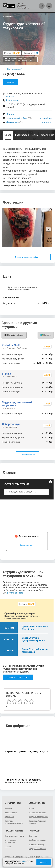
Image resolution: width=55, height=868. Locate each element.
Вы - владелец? (14, 69)
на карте (10, 96)
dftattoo (10, 114)
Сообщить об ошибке (37, 840)
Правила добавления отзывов (37, 822)
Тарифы (8, 847)
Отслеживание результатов (11, 841)
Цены (35, 135)
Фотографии (22, 135)
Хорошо (44, 862)
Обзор (8, 135)
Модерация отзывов (37, 849)
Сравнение (48, 135)
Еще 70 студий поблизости (20, 59)
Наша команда (11, 813)
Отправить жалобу (36, 844)
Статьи (31, 808)
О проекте (9, 808)
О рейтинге (9, 817)
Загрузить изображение (38, 817)
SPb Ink (6, 374)
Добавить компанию (37, 813)
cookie (23, 861)
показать (10, 82)
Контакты (33, 836)
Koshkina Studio (12, 345)
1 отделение (12, 100)
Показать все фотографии (27, 257)
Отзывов (29, 53)
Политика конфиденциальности (14, 822)
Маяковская (12, 122)
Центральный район (16, 118)
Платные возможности (14, 836)
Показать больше (27, 454)
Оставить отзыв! (27, 545)
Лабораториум (11, 424)
